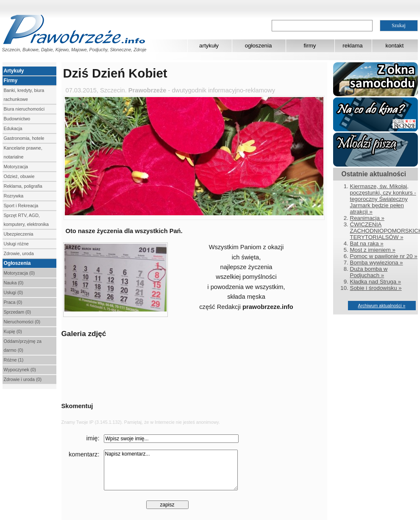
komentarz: (84, 454)
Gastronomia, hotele (24, 138)
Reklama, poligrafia (23, 186)
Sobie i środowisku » (376, 288)
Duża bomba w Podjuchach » (369, 272)
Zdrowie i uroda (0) (23, 379)
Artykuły (14, 71)
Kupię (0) (13, 331)
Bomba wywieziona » (377, 263)
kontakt (395, 46)
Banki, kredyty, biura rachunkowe (24, 95)
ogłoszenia (259, 46)
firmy (310, 46)
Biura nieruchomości (24, 109)
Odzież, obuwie (19, 176)
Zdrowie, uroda (19, 253)
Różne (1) (14, 360)
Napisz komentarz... (171, 470)
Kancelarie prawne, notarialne (23, 152)
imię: (93, 438)
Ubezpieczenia (19, 234)
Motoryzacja (16, 167)
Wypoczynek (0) (20, 370)
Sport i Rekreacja (21, 206)
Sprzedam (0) (18, 312)
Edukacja (13, 128)
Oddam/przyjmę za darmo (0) (23, 346)
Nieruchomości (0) (22, 322)
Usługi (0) (14, 292)
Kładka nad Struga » (376, 282)
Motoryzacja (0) (19, 273)
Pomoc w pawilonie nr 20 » (384, 256)
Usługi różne (16, 244)
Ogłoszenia (17, 263)
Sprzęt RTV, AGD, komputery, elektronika (26, 220)
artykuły (209, 46)
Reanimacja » (367, 218)
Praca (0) (13, 302)
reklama (352, 46)
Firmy (11, 81)
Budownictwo (17, 119)
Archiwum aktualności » (382, 306)
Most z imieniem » (373, 250)
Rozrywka (14, 196)
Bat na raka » (367, 243)
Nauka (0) (14, 283)
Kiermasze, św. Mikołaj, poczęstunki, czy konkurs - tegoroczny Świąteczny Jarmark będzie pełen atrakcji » (383, 199)
